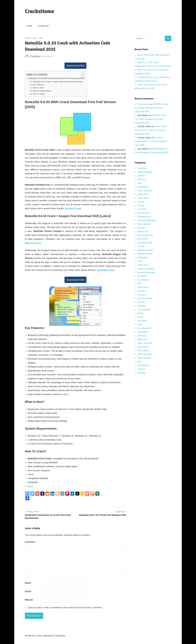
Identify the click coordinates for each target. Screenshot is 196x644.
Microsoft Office (145, 254)
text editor (142, 321)
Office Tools (143, 265)
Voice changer (144, 358)
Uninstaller (142, 332)
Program (142, 291)
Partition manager (146, 269)
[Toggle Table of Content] (82, 75)
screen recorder (145, 298)
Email (28, 591)
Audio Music (143, 198)
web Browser (144, 365)
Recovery (142, 295)
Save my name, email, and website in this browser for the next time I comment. (65, 608)
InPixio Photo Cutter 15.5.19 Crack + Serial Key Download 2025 (151, 130)
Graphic (141, 246)
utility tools (142, 339)
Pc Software (143, 280)
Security (141, 302)
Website (29, 600)
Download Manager (147, 220)
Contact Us (43, 26)
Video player (143, 351)
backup (141, 202)
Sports (141, 313)
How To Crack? (39, 94)
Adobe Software (145, 172)
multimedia (143, 257)
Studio (140, 317)
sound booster (144, 310)
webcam (141, 369)
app (139, 183)
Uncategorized (144, 328)
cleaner (141, 205)
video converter (145, 343)
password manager (147, 272)
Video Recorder (145, 354)
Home (29, 26)
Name (28, 583)
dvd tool (141, 228)
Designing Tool (144, 217)
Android (141, 176)
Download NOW (75, 66)
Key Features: (39, 85)
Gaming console (145, 243)
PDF (140, 283)
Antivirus (142, 179)
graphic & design (145, 250)
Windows (142, 373)
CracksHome (39, 11)
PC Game (142, 276)
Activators (142, 168)
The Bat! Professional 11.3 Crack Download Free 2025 (151, 141)
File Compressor (145, 235)
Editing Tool (143, 231)
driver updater (144, 224)
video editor (143, 347)
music (140, 261)
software (141, 306)
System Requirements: (42, 91)
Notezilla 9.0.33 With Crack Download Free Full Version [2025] (56, 78)
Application (143, 187)
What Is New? (39, 88)
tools (41, 38)
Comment (30, 542)
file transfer (143, 239)
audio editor (143, 194)
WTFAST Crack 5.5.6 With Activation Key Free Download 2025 (151, 108)
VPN (140, 362)
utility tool (142, 336)
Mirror (31, 486)
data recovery (144, 213)
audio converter (145, 191)
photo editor (143, 287)
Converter (142, 209)
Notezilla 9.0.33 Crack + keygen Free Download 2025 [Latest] (58, 82)
